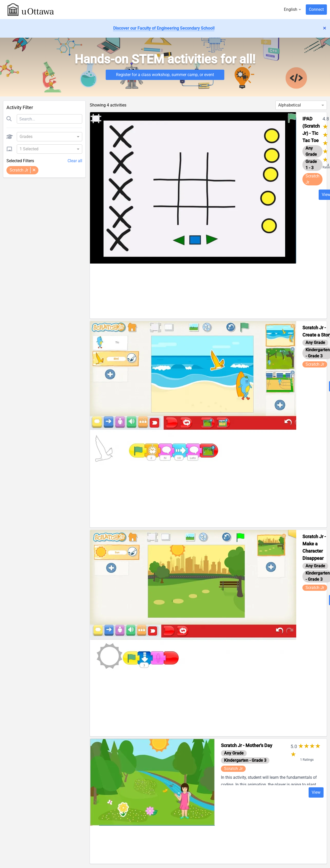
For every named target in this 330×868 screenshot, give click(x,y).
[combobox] (48, 137)
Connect (316, 9)
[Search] (49, 119)
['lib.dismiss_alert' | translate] (325, 28)
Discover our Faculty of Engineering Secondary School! (164, 28)
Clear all (75, 161)
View (316, 792)
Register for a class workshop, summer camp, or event (165, 75)
